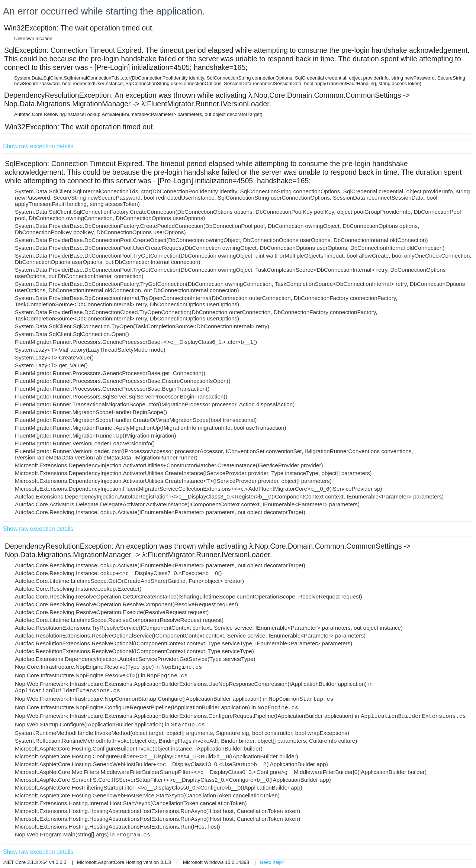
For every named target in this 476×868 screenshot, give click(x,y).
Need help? (272, 862)
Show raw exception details (38, 146)
